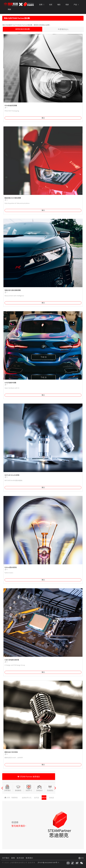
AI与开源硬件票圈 (10, 383)
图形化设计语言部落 (11, 752)
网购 (9, 9)
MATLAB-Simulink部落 (12, 475)
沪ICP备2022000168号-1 (49, 862)
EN (82, 858)
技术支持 (21, 858)
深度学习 (29, 788)
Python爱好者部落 (11, 567)
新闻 (13, 858)
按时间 (44, 797)
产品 (76, 5)
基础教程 (18, 788)
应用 (42, 5)
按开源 (37, 798)
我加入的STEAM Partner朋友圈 (17, 18)
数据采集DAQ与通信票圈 (13, 198)
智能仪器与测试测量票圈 (13, 290)
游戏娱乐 (39, 788)
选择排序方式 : (27, 798)
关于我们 (6, 858)
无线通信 (50, 788)
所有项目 (8, 788)
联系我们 (29, 858)
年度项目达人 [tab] (63, 29)
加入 (43, 118)
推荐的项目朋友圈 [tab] (23, 29)
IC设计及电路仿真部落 (12, 660)
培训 (67, 5)
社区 (51, 5)
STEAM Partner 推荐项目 (29, 777)
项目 (59, 5)
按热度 (52, 798)
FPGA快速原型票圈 (11, 105)
